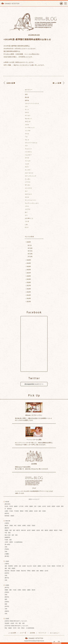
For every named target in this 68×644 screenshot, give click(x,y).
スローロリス (29, 173)
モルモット (28, 119)
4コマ (27, 227)
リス (26, 106)
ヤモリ (27, 112)
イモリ (27, 206)
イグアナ (28, 209)
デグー (27, 167)
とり (26, 215)
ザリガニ (28, 185)
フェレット (28, 149)
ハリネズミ (28, 152)
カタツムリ (28, 194)
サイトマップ (42, 633)
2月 (30, 254)
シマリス (28, 182)
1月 (30, 256)
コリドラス (28, 188)
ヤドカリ (28, 115)
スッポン (28, 179)
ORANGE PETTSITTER (11, 3)
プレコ (27, 140)
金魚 (26, 94)
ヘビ (26, 137)
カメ (26, 191)
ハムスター (28, 155)
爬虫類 (27, 97)
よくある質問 (12, 633)
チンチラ (28, 170)
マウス (27, 134)
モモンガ (28, 122)
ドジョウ (28, 161)
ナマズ (27, 158)
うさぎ (27, 221)
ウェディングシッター (32, 203)
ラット (27, 110)
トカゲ (27, 164)
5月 (30, 245)
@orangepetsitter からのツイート (34, 384)
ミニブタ (28, 131)
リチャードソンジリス (32, 103)
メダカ (27, 125)
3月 (30, 251)
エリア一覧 (23, 633)
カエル (27, 197)
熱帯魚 (27, 100)
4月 (30, 248)
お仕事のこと (29, 218)
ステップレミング (31, 176)
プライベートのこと (31, 143)
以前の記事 (11, 83)
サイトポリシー (55, 633)
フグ (26, 146)
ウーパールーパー (31, 200)
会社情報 (32, 633)
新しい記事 (57, 83)
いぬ (26, 224)
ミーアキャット (30, 128)
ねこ (26, 212)
